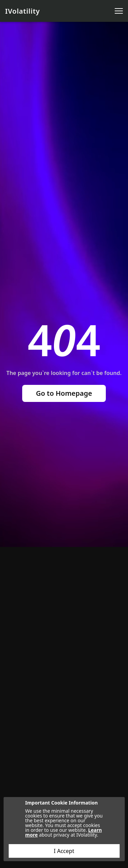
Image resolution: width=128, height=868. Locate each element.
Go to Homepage (64, 393)
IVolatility (23, 11)
